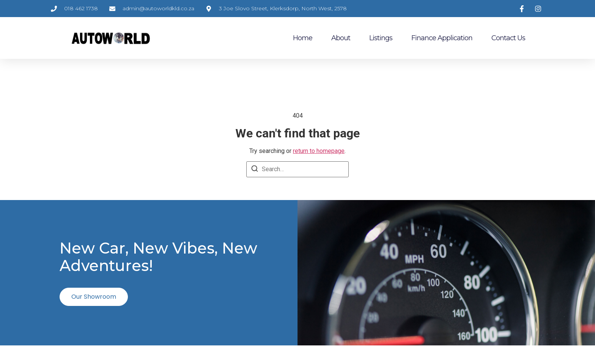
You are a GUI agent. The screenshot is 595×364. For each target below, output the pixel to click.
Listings (381, 38)
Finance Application (442, 38)
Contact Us (508, 38)
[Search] (255, 170)
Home (303, 38)
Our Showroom (94, 296)
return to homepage (319, 151)
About (341, 38)
